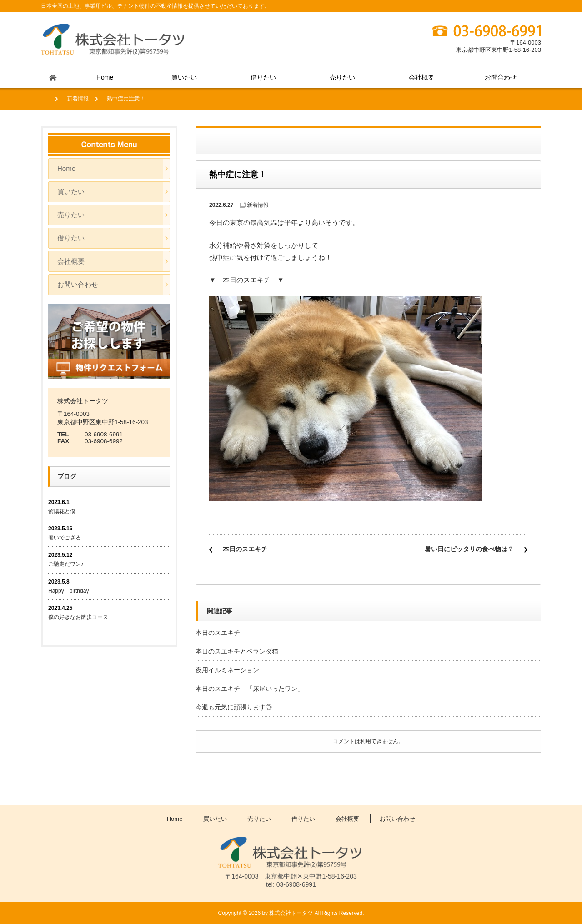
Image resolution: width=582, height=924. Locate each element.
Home (105, 77)
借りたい (263, 77)
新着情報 (78, 99)
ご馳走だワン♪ (66, 564)
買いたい (184, 77)
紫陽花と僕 (62, 511)
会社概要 (421, 77)
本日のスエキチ (245, 549)
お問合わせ (501, 77)
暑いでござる (65, 538)
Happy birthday (71, 591)
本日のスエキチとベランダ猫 (237, 651)
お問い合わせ (78, 284)
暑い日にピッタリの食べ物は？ (469, 549)
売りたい (342, 77)
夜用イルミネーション (227, 670)
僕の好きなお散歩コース (78, 617)
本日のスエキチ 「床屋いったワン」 (250, 689)
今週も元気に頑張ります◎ (234, 707)
